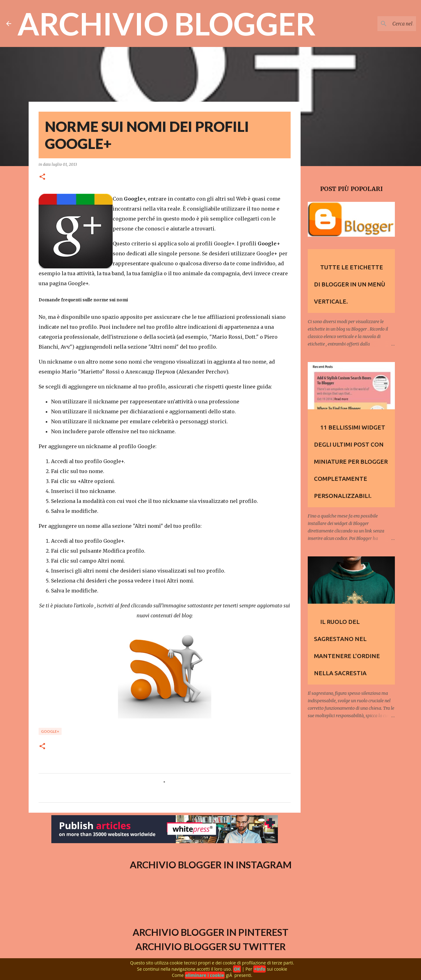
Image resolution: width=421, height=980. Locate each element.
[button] (42, 177)
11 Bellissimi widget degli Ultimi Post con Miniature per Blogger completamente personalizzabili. (351, 462)
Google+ (50, 731)
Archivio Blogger (167, 23)
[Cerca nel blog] (383, 24)
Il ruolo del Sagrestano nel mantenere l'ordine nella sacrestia (347, 647)
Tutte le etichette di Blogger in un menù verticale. (350, 284)
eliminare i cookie (205, 975)
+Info (260, 969)
